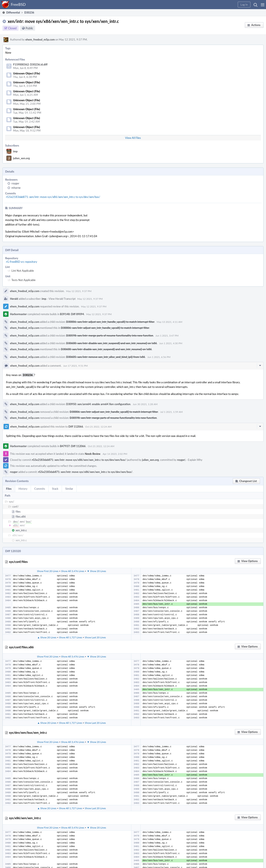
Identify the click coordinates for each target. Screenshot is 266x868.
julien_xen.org (21, 158)
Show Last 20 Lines (95, 637)
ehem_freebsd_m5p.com (40, 39)
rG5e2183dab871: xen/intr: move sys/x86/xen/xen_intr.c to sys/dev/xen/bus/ (53, 197)
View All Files (133, 138)
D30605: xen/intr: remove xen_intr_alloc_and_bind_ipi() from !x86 (106, 357)
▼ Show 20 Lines (96, 571)
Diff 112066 (76, 427)
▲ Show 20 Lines (47, 637)
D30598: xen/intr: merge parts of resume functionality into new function (110, 335)
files (18, 512)
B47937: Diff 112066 (73, 446)
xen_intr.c (21, 530)
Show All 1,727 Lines (71, 637)
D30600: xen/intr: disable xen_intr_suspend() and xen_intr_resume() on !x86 (111, 343)
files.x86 (21, 517)
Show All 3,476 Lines (73, 571)
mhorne (16, 188)
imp (15, 151)
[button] (263, 5)
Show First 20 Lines (48, 571)
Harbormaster (18, 314)
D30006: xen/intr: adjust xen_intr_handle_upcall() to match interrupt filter (110, 322)
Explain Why (195, 460)
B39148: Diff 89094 (72, 314)
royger (15, 183)
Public (29, 28)
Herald (14, 299)
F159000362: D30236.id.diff (30, 64)
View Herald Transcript (62, 299)
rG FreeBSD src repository (22, 262)
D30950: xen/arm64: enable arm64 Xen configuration (98, 404)
